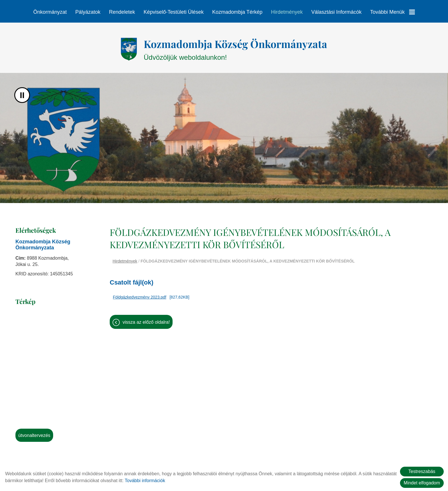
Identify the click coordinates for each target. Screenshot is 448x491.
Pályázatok (88, 12)
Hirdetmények (287, 12)
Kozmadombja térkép (237, 12)
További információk (145, 481)
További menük (393, 12)
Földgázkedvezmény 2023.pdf (140, 294)
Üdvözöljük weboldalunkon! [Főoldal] (235, 46)
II (22, 92)
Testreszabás (422, 471)
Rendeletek (122, 12)
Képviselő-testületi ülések (174, 12)
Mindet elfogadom (422, 483)
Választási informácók (336, 12)
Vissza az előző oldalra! (146, 319)
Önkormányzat (50, 12)
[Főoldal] (129, 46)
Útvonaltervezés (34, 433)
